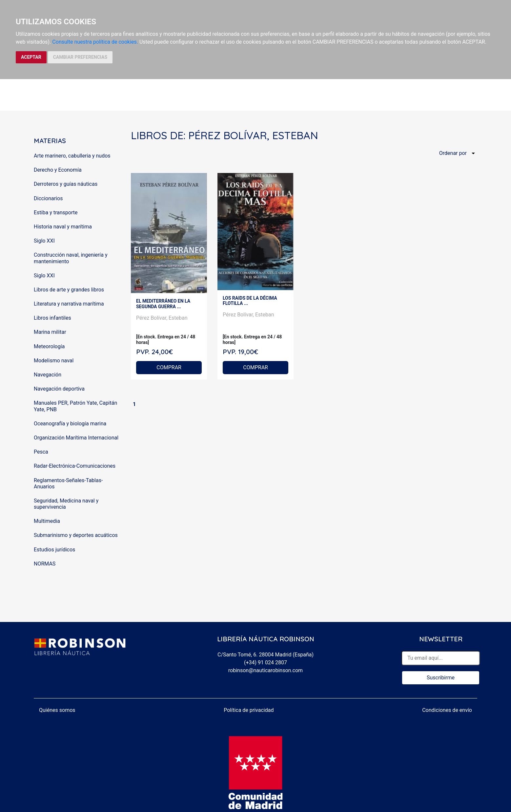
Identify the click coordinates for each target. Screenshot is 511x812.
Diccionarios (48, 198)
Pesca (41, 452)
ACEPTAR (31, 57)
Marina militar (50, 332)
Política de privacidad (249, 710)
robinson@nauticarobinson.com (266, 670)
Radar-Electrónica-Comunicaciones (75, 466)
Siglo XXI (44, 241)
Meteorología (49, 346)
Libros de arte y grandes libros (69, 290)
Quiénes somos (57, 710)
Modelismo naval (54, 361)
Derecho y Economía (58, 170)
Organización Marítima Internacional (76, 438)
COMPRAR (169, 367)
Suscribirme (441, 678)
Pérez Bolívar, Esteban (162, 318)
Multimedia (47, 521)
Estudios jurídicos (54, 550)
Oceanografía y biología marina (70, 424)
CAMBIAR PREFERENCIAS (80, 57)
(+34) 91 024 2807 (266, 662)
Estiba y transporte (56, 213)
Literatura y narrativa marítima (69, 304)
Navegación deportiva (59, 389)
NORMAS (45, 564)
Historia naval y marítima (63, 227)
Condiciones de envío (447, 710)
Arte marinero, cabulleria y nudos (72, 156)
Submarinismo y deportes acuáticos (76, 535)
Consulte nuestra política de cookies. (95, 42)
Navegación (48, 375)
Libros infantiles (52, 318)
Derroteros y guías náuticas (66, 184)
